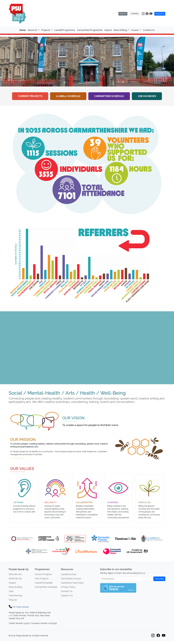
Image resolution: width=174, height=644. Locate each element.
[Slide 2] (85, 83)
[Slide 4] (94, 83)
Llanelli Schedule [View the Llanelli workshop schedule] (68, 96)
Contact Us (149, 30)
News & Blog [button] (121, 30)
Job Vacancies (147, 96)
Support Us (160, 14)
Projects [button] (46, 30)
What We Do (15, 579)
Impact (108, 30)
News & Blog (15, 587)
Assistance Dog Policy (72, 583)
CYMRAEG (135, 14)
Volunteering (15, 595)
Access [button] (135, 30)
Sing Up (13, 600)
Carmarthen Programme (90, 30)
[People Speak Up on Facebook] (147, 14)
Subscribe (159, 579)
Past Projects (42, 579)
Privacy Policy (68, 587)
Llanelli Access (69, 574)
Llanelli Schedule (44, 583)
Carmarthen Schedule (46, 587)
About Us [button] (33, 30)
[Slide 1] (80, 83)
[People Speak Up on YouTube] (151, 14)
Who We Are (15, 574)
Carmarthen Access (71, 579)
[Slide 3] (89, 83)
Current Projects (30, 96)
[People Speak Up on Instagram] (143, 14)
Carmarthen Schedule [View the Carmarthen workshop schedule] (109, 96)
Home (23, 30)
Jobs (11, 591)
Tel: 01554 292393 (21, 607)
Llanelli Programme (65, 30)
